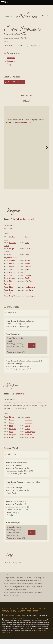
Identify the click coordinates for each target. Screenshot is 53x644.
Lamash (28, 281)
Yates (27, 248)
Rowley (12, 269)
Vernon (27, 422)
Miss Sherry (29, 295)
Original (26, 101)
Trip (11, 281)
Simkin (12, 428)
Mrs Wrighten (30, 437)
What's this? (12, 318)
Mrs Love (28, 440)
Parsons (28, 266)
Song (9, 64)
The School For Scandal (23, 225)
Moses (12, 272)
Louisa (12, 443)
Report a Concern (26, 614)
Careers (42, 614)
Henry (12, 422)
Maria (11, 292)
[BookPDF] (26, 153)
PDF (13, 101)
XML (15, 82)
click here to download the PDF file (18, 128)
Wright (27, 431)
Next (46, 153)
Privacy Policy (9, 616)
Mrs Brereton (30, 292)
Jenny (11, 437)
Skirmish (13, 434)
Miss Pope (29, 286)
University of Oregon (14, 621)
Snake (11, 275)
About (21, 616)
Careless (12, 278)
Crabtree (12, 266)
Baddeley (28, 272)
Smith (27, 284)
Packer (27, 275)
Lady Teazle (13, 301)
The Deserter (18, 399)
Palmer (27, 254)
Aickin (27, 269)
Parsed (26, 106)
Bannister (28, 425)
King (27, 242)
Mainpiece (11, 58)
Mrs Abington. (30, 301)
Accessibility (8, 614)
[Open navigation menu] (3, 2)
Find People (33, 616)
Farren (27, 278)
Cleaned (39, 101)
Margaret (12, 440)
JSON (7, 82)
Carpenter (28, 428)
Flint (11, 431)
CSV (22, 82)
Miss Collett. (30, 443)
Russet (12, 425)
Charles (12, 284)
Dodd (27, 260)
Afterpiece (11, 61)
